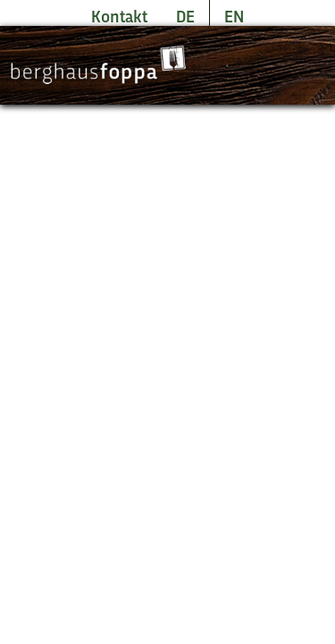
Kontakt (119, 18)
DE (185, 18)
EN (234, 18)
